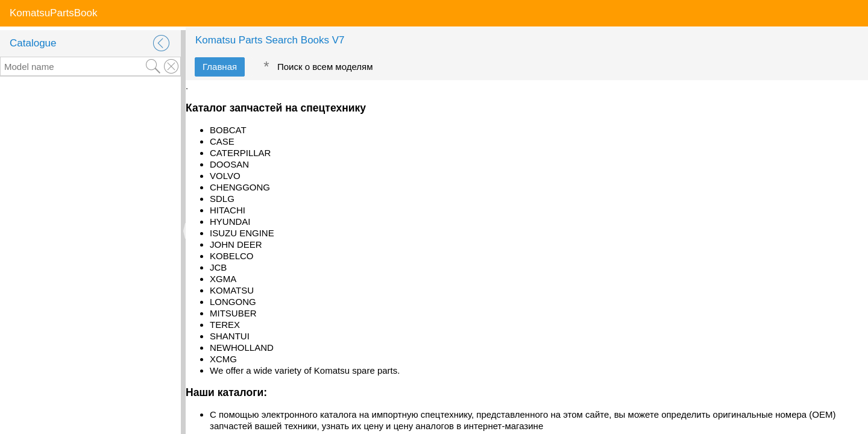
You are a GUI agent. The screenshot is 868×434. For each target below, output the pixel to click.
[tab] (220, 67)
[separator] (183, 231)
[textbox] (72, 66)
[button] (162, 43)
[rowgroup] (90, 255)
